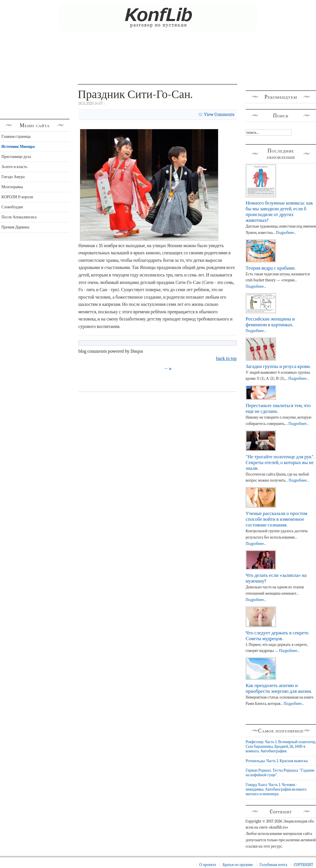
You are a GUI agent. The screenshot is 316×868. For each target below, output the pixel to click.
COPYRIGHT (304, 865)
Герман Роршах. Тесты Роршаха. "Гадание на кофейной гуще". (280, 773)
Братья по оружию (238, 865)
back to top (226, 358)
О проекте (208, 865)
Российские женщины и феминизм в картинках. (270, 322)
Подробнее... (286, 233)
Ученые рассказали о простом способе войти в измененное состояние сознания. (276, 519)
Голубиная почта (273, 865)
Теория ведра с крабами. (271, 268)
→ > (168, 369)
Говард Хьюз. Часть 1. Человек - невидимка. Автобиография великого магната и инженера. (276, 789)
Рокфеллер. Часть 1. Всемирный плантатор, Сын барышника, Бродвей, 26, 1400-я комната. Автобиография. (281, 747)
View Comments (219, 115)
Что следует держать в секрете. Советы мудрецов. (277, 636)
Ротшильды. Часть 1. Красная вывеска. (277, 761)
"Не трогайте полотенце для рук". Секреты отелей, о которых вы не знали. (280, 462)
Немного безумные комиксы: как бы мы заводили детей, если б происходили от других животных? (279, 212)
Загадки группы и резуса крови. (278, 366)
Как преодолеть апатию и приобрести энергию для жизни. (279, 688)
